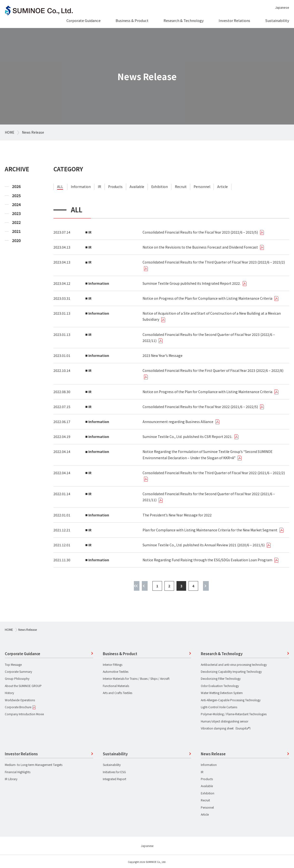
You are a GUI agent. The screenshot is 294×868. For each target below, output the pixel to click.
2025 (16, 196)
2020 (16, 240)
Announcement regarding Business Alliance (178, 422)
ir (99, 187)
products (115, 187)
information (81, 187)
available (137, 187)
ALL (60, 187)
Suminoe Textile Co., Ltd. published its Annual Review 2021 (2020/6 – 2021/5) (204, 545)
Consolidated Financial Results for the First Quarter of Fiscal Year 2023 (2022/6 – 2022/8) (213, 370)
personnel (202, 187)
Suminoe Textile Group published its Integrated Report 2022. (192, 283)
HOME (10, 132)
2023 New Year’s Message (163, 355)
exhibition (160, 187)
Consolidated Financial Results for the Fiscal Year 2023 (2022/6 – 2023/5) (200, 232)
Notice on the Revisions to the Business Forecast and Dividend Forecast (200, 247)
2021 (16, 231)
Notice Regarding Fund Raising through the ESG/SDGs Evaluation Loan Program (207, 560)
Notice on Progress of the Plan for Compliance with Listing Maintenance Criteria (207, 298)
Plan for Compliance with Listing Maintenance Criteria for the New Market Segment (210, 530)
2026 (16, 186)
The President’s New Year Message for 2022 (177, 515)
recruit (181, 187)
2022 (16, 222)
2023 (16, 213)
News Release (33, 132)
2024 (16, 205)
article (222, 187)
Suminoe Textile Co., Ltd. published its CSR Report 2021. (187, 437)
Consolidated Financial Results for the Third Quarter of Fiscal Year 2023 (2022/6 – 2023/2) (214, 262)
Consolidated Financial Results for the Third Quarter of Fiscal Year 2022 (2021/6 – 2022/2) (214, 473)
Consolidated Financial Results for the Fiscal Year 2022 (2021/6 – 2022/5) (200, 407)
